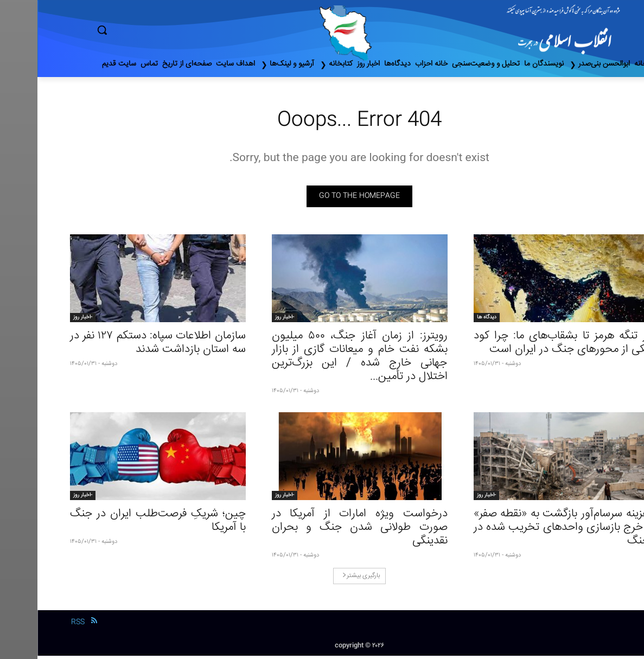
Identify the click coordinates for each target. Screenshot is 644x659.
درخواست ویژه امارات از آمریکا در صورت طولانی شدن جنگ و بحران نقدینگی (322, 531)
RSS (40, 625)
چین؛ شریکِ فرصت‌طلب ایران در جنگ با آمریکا (120, 524)
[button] (148, 30)
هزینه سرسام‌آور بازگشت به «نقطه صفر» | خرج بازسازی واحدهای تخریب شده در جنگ (524, 531)
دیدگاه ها (449, 321)
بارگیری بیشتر (324, 579)
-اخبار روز (247, 321)
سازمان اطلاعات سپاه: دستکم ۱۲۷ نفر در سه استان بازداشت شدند (120, 346)
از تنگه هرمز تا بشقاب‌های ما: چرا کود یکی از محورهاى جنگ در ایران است (524, 346)
